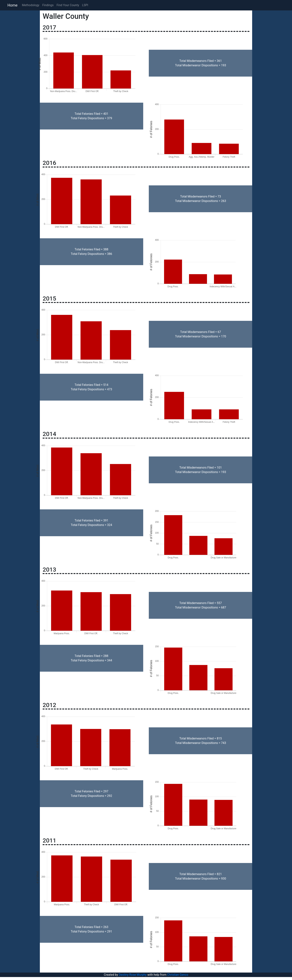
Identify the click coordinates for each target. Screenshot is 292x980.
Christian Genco (178, 975)
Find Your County (68, 5)
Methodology (31, 5)
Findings (48, 5)
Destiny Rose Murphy (133, 975)
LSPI (85, 5)
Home (12, 5)
